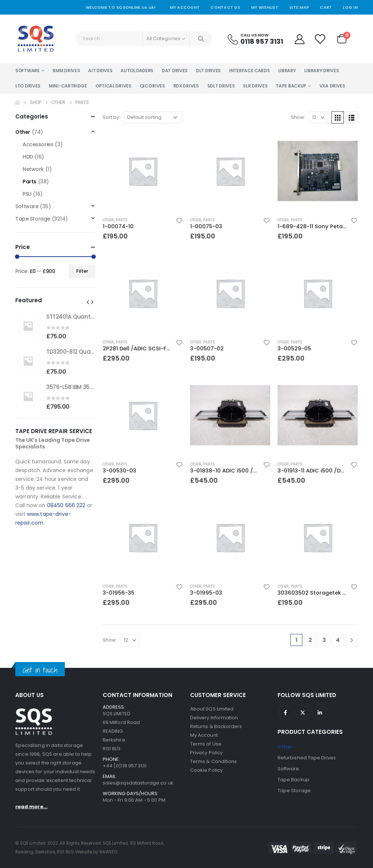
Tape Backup (291, 86)
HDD (28, 157)
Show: (298, 117)
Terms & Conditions (213, 761)
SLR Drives (255, 86)
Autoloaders (137, 71)
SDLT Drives (221, 86)
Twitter (303, 713)
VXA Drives (332, 86)
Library (287, 71)
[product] (143, 171)
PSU (27, 194)
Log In (350, 7)
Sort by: (111, 117)
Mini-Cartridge (68, 86)
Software (28, 71)
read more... (32, 807)
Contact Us (225, 7)
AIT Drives (100, 71)
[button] (88, 302)
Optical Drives (113, 86)
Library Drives (321, 71)
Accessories (38, 144)
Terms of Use (206, 744)
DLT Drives (208, 71)
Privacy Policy (206, 753)
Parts (122, 220)
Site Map (299, 7)
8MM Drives (66, 71)
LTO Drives (28, 86)
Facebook (286, 713)
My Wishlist (265, 7)
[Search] (201, 39)
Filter (82, 271)
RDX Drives (186, 86)
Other (108, 220)
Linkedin (320, 713)
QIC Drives (152, 86)
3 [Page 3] (324, 640)
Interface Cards (250, 71)
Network (33, 169)
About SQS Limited (212, 709)
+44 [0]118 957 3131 (125, 766)
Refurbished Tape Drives (307, 758)
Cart (326, 7)
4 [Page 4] (338, 640)
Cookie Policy (206, 770)
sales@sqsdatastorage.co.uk (138, 783)
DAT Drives (175, 71)
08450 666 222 (66, 505)
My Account (185, 7)
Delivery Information (214, 718)
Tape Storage (33, 219)
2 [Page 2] (310, 640)
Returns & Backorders (216, 726)
